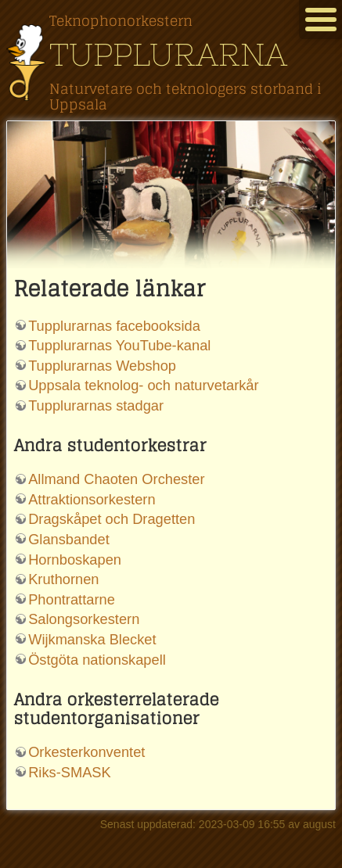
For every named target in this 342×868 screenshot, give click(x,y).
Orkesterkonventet (86, 752)
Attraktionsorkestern (92, 499)
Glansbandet (69, 539)
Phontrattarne (72, 599)
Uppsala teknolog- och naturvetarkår (143, 385)
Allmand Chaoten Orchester (116, 479)
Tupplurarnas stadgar (96, 405)
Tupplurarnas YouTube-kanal (119, 345)
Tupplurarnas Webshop (102, 366)
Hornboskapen (75, 560)
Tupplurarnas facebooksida (114, 326)
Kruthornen (63, 579)
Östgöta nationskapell (97, 660)
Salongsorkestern (84, 619)
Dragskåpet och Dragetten (112, 519)
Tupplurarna (168, 54)
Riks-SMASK (70, 772)
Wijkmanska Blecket (92, 639)
